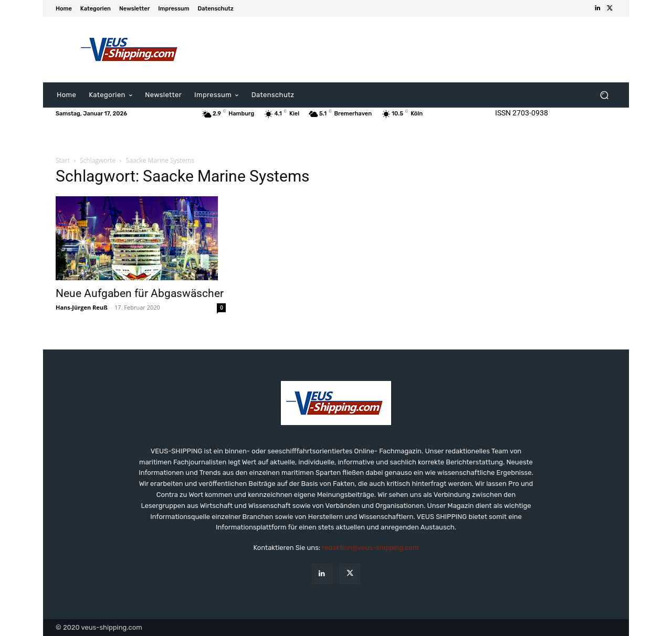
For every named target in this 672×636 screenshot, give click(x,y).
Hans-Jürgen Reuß (82, 307)
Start (63, 160)
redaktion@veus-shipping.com (370, 548)
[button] (604, 95)
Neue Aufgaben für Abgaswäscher (140, 293)
